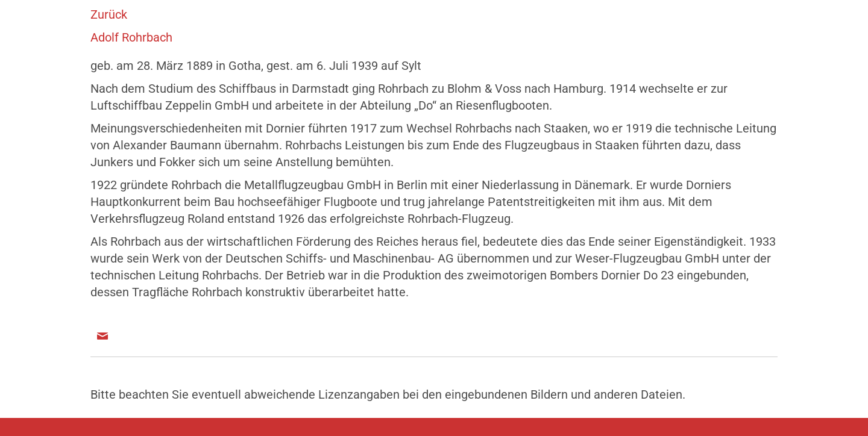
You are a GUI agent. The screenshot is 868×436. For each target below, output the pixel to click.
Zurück (109, 14)
